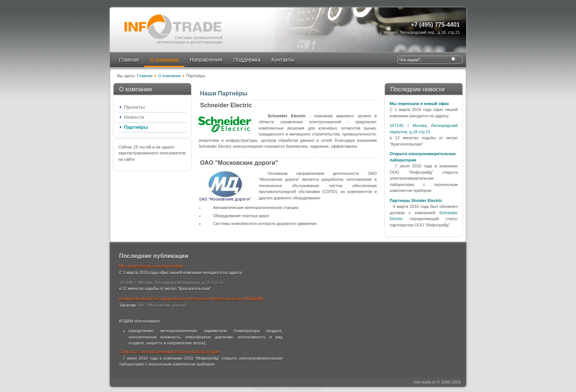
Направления (206, 60)
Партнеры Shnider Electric (416, 200)
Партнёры (136, 127)
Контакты (283, 60)
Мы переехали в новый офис (420, 104)
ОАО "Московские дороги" (239, 163)
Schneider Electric (226, 105)
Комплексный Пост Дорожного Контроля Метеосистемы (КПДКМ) (191, 299)
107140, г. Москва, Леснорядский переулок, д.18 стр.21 (171, 282)
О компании (164, 60)
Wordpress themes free (305, 389)
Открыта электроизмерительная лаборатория (170, 352)
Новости (134, 117)
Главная (129, 60)
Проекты (134, 107)
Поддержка (247, 60)
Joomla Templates (267, 389)
